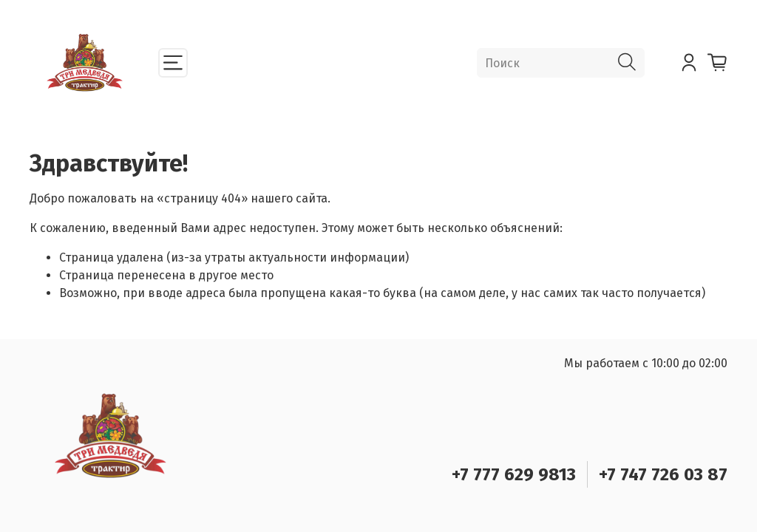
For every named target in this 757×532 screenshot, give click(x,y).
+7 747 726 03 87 (663, 474)
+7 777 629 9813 (514, 474)
